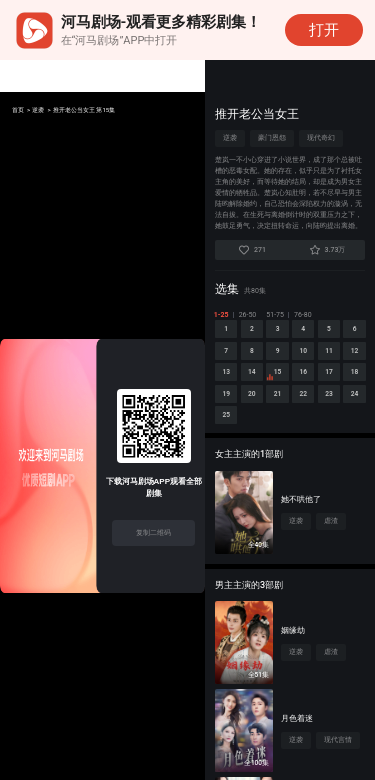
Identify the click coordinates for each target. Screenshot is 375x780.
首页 (20, 111)
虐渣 (331, 548)
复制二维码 (153, 532)
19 (321, 413)
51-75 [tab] (276, 315)
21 (228, 439)
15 (348, 391)
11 (228, 387)
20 (352, 413)
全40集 (258, 572)
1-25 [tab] (222, 315)
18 (290, 413)
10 (352, 361)
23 (290, 439)
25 (352, 439)
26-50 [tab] (249, 315)
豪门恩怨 (272, 138)
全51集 (258, 702)
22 (259, 439)
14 (321, 387)
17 (259, 413)
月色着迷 (297, 745)
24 (321, 439)
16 (228, 413)
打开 (324, 30)
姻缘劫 (293, 657)
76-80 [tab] (304, 315)
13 (290, 387)
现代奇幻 (321, 138)
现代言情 (338, 767)
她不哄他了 (301, 526)
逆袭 (46, 111)
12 (259, 387)
